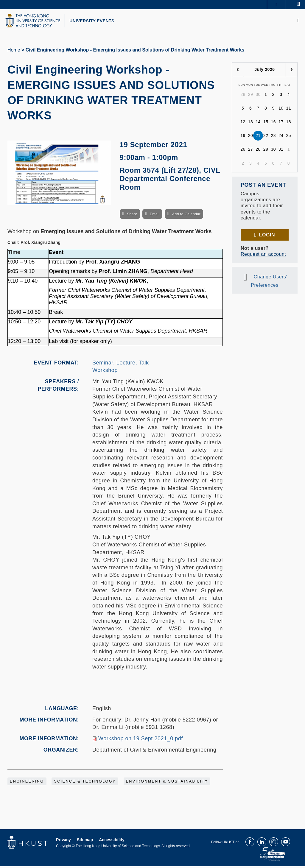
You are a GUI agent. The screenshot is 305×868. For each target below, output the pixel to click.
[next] (291, 71)
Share (132, 216)
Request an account (263, 256)
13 (251, 124)
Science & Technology (85, 783)
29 (251, 96)
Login (267, 236)
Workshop (105, 372)
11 (289, 110)
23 (273, 137)
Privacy (63, 841)
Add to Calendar (186, 216)
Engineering (27, 783)
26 (243, 151)
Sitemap (85, 841)
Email (155, 216)
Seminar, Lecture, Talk (121, 364)
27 (251, 151)
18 (289, 124)
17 (281, 124)
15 (266, 124)
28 (243, 96)
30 (258, 96)
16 (273, 124)
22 (266, 137)
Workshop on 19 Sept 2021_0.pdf (141, 740)
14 (258, 124)
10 (281, 110)
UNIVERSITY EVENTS (97, 22)
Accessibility (112, 841)
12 (243, 124)
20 (251, 137)
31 (281, 151)
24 (281, 137)
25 (289, 137)
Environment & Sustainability (167, 783)
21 (258, 137)
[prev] (238, 71)
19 (243, 137)
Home (14, 52)
